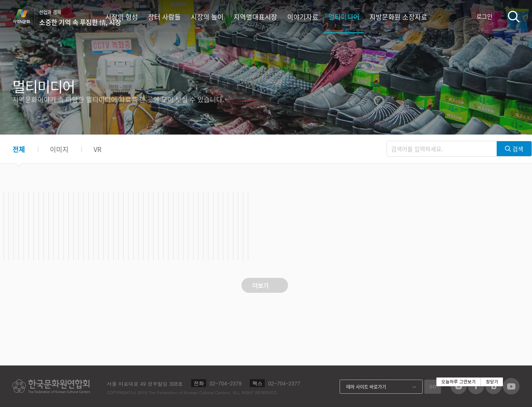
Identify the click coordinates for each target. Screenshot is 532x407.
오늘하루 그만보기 (459, 382)
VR (97, 149)
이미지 (59, 149)
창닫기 (492, 382)
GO (433, 386)
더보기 (260, 285)
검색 (514, 16)
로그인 (484, 16)
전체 (19, 149)
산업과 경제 (80, 18)
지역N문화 (26, 16)
